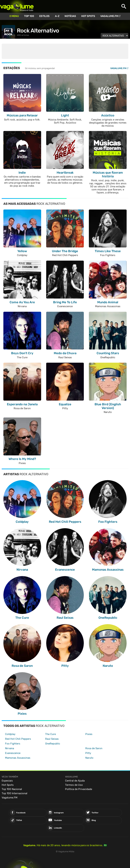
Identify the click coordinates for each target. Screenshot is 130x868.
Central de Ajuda (75, 781)
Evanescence (13, 753)
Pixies (89, 734)
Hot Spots (88, 16)
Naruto (89, 758)
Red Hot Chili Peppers (18, 739)
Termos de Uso (74, 785)
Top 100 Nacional (12, 789)
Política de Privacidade (79, 789)
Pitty (88, 753)
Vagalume (17, 6)
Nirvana (10, 748)
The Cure (50, 734)
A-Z (57, 16)
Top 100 (29, 16)
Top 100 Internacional (15, 793)
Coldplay (10, 734)
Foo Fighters (13, 744)
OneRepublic (53, 744)
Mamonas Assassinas (18, 758)
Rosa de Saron (94, 748)
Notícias (70, 16)
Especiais (7, 781)
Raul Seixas (52, 739)
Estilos (44, 16)
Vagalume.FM (109, 16)
